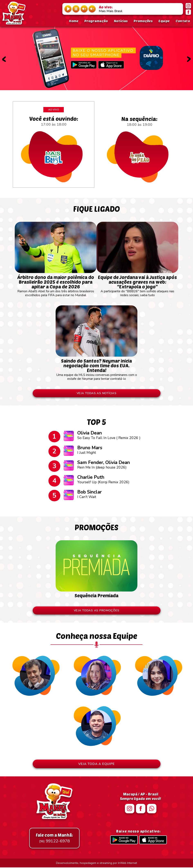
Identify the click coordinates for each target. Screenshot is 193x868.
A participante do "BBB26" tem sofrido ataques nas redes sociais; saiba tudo (137, 284)
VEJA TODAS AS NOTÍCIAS (96, 393)
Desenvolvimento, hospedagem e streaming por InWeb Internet (96, 864)
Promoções (143, 21)
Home (74, 21)
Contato (183, 21)
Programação (96, 21)
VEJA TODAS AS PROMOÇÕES (96, 611)
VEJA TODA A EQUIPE (96, 764)
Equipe (164, 21)
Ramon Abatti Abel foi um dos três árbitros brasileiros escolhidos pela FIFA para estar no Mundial (56, 284)
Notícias (121, 21)
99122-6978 (54, 839)
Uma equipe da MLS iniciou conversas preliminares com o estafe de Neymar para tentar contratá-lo (96, 368)
